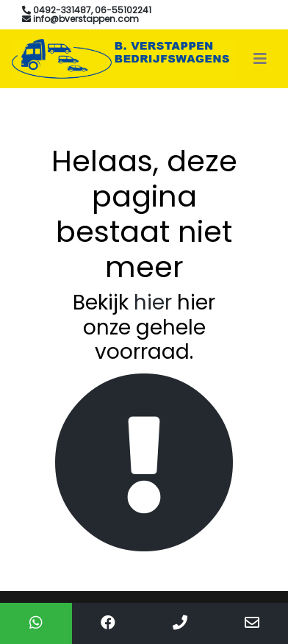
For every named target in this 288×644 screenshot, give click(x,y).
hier (153, 303)
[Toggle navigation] (260, 59)
